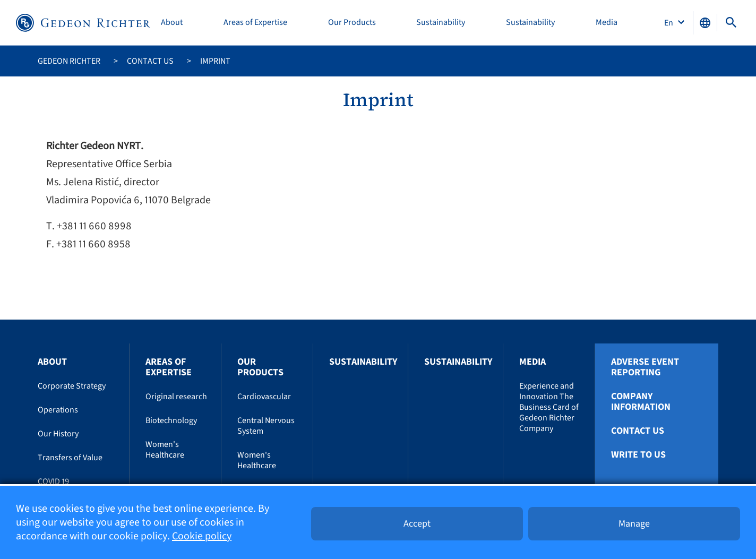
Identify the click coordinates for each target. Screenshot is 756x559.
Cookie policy (202, 536)
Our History (58, 434)
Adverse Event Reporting (645, 367)
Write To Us (638, 455)
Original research (176, 397)
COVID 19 (53, 481)
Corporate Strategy (72, 386)
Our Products (352, 23)
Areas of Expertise (255, 23)
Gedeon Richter (69, 61)
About (172, 23)
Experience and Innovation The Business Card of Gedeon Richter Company (549, 407)
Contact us (150, 61)
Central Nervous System (266, 426)
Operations (58, 410)
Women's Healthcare (165, 450)
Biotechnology (171, 420)
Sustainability (441, 23)
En (669, 23)
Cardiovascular (264, 397)
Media (607, 23)
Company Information (641, 402)
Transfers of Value (70, 458)
